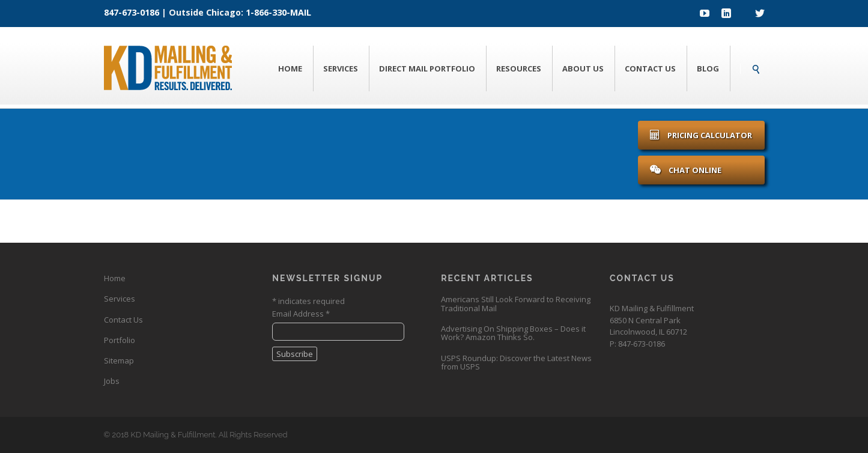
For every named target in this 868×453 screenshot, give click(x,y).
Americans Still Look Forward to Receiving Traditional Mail (516, 303)
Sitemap (119, 360)
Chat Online (686, 170)
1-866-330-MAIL (278, 12)
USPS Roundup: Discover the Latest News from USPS (516, 362)
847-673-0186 (132, 12)
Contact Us (650, 68)
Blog (708, 68)
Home (290, 68)
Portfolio (120, 340)
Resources (519, 68)
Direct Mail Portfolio (427, 68)
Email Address (301, 314)
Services (341, 68)
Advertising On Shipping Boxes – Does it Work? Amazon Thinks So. (513, 333)
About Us (583, 68)
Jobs (112, 381)
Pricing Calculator (701, 135)
